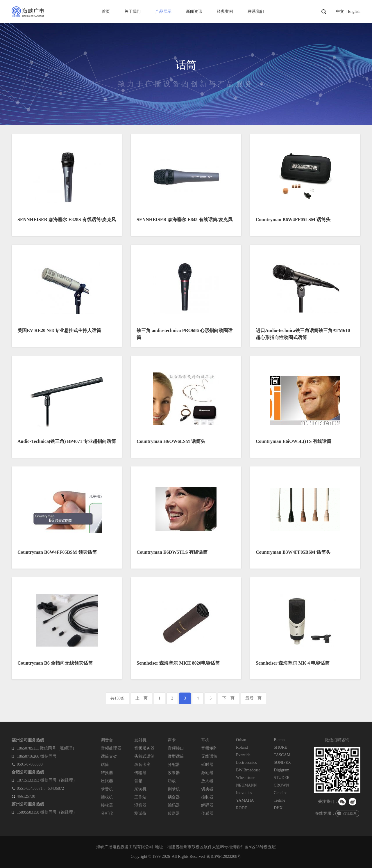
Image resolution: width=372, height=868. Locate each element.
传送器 (174, 813)
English (354, 12)
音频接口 (176, 748)
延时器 (207, 765)
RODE (242, 808)
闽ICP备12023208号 (224, 857)
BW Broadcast (248, 770)
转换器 (107, 773)
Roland (242, 747)
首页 (106, 11)
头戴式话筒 (144, 756)
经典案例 (225, 11)
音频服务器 (144, 748)
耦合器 (174, 797)
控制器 (207, 797)
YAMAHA (245, 800)
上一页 (142, 698)
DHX (278, 808)
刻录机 (174, 789)
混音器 (140, 805)
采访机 (140, 789)
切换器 (207, 789)
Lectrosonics (246, 763)
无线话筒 (209, 756)
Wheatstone (246, 778)
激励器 (207, 773)
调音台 (107, 740)
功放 (172, 781)
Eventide (243, 755)
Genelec (280, 793)
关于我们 (133, 11)
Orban (241, 740)
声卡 (172, 740)
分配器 (174, 765)
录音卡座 (142, 765)
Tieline (279, 800)
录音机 (107, 789)
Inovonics (244, 793)
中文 (340, 12)
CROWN (281, 785)
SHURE (280, 747)
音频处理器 (111, 748)
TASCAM (282, 755)
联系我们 (256, 11)
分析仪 (107, 813)
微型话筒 (176, 756)
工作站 (140, 797)
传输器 (140, 773)
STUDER (282, 778)
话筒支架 (109, 756)
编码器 (174, 805)
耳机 (205, 740)
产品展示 (163, 11)
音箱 (138, 781)
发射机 (140, 740)
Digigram (282, 770)
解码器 (207, 805)
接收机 (107, 797)
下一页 (228, 698)
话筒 (105, 765)
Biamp (279, 740)
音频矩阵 (209, 748)
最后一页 (253, 698)
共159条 (118, 698)
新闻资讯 (194, 11)
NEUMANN (246, 785)
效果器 (174, 773)
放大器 (207, 781)
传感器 (207, 813)
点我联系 (350, 814)
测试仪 (140, 813)
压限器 (107, 781)
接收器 (107, 805)
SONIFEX (282, 763)
